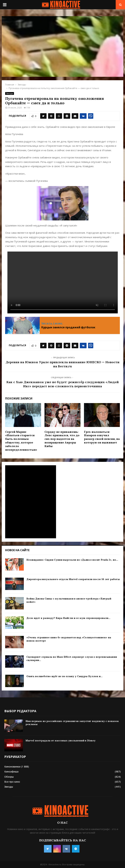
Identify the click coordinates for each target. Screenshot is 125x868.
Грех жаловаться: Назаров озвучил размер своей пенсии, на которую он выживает (102, 437)
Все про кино (12, 782)
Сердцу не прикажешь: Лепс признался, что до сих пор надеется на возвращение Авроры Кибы (62, 439)
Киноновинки (12, 767)
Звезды (10, 93)
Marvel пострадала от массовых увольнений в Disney (61, 741)
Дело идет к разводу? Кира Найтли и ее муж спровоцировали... (68, 618)
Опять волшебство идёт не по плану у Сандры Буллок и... (64, 676)
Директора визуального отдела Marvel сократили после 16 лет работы (73, 579)
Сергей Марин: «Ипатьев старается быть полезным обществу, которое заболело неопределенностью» (21, 441)
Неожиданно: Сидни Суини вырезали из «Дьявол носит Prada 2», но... (72, 560)
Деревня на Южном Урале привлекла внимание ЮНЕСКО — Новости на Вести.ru (63, 364)
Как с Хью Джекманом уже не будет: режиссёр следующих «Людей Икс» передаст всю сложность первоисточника (63, 384)
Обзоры (9, 777)
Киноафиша (11, 772)
